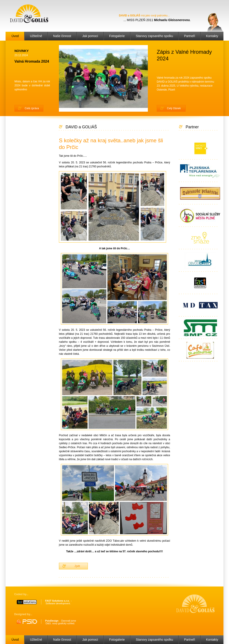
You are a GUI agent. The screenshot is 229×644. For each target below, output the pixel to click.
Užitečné (36, 36)
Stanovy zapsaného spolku (154, 36)
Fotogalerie (117, 36)
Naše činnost (62, 36)
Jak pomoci (90, 36)
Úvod (15, 36)
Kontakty (212, 36)
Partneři (190, 36)
